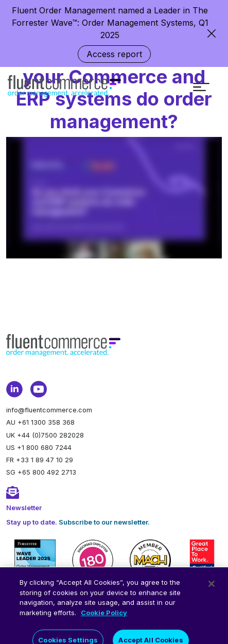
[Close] (212, 590)
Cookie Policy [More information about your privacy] (104, 619)
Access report (114, 54)
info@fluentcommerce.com (49, 410)
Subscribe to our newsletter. (104, 522)
